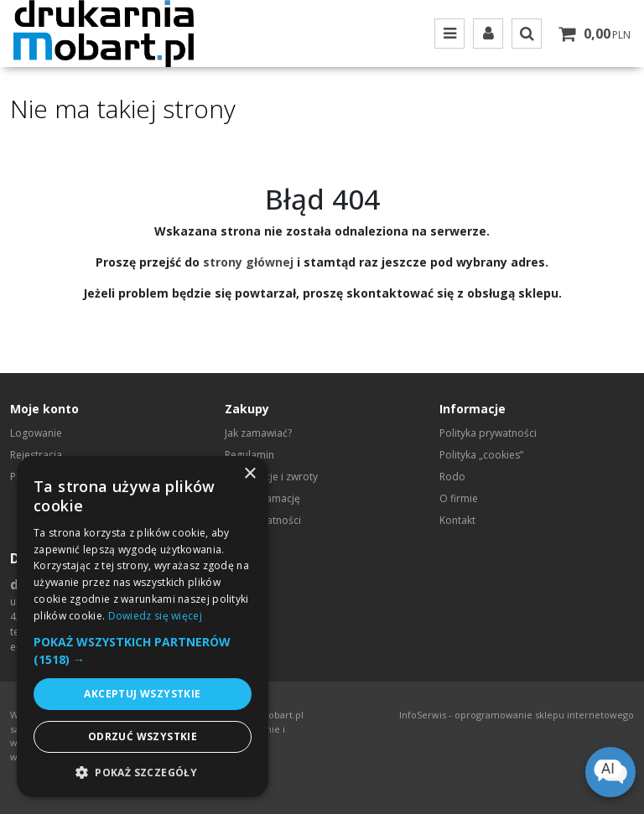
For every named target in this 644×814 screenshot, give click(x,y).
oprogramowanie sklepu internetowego (544, 715)
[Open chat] (610, 772)
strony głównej (248, 262)
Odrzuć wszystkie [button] (143, 736)
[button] (143, 651)
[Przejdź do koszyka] (607, 34)
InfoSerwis (423, 715)
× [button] (249, 474)
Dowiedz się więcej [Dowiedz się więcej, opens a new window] (155, 616)
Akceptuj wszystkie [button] (142, 694)
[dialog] (143, 627)
